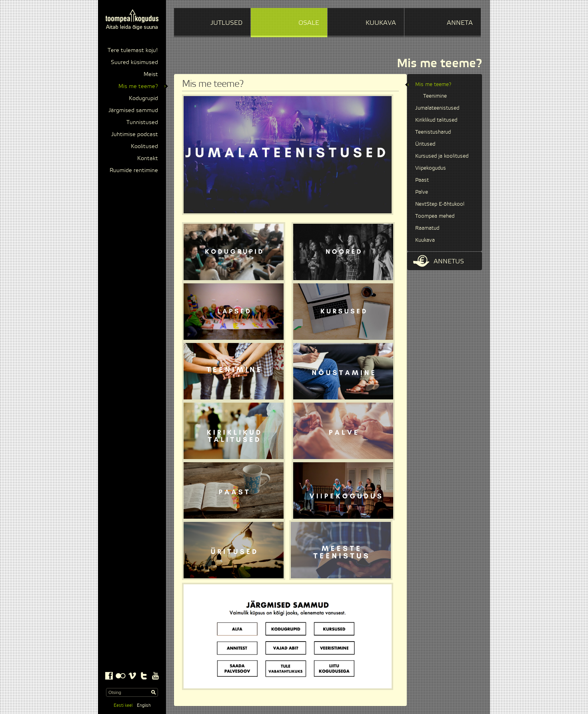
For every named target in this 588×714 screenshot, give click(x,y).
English (144, 705)
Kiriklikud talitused (436, 120)
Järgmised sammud (133, 110)
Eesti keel (123, 705)
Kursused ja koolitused (442, 156)
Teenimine (435, 96)
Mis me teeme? (138, 86)
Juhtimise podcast (135, 134)
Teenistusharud (433, 132)
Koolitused (144, 146)
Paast (422, 180)
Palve (422, 192)
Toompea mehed (435, 216)
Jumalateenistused (437, 108)
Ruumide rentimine (134, 170)
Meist (151, 74)
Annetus (439, 261)
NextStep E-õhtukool (440, 204)
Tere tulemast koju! (133, 50)
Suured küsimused (134, 62)
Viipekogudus (431, 168)
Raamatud (427, 228)
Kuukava (425, 240)
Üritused (425, 144)
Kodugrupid (143, 98)
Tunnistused (142, 122)
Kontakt (148, 158)
